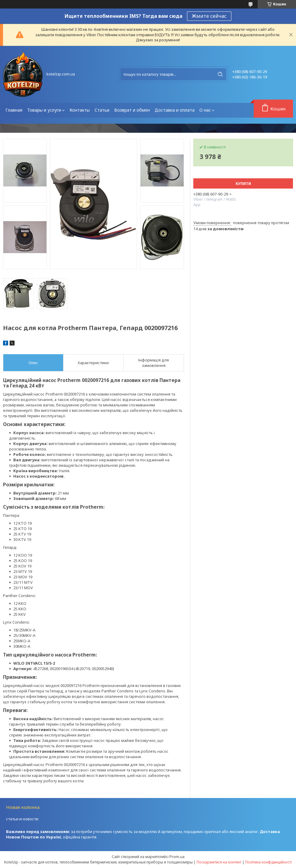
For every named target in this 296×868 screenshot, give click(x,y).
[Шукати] (220, 74)
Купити (243, 184)
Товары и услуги (44, 110)
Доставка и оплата (175, 110)
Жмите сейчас (209, 16)
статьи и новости (22, 819)
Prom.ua (177, 857)
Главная (14, 110)
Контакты (80, 110)
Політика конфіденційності (269, 862)
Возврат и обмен (132, 110)
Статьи (102, 110)
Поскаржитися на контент (219, 862)
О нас (205, 110)
